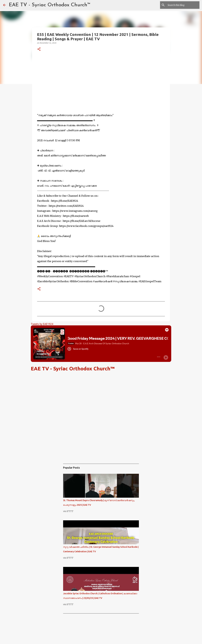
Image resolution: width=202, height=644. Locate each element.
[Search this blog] (183, 5)
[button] (39, 49)
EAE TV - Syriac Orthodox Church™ (50, 5)
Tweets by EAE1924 (42, 324)
